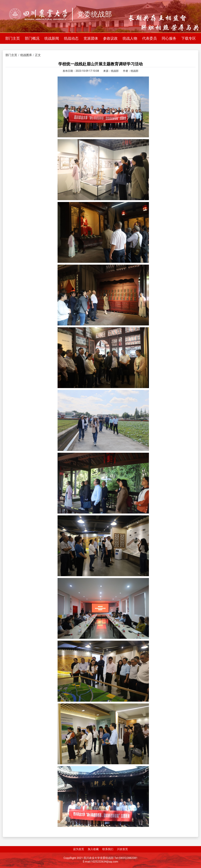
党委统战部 (94, 14)
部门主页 (13, 38)
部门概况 (32, 38)
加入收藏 (93, 849)
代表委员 (149, 38)
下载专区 (189, 38)
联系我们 (108, 849)
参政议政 (110, 38)
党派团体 (91, 38)
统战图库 (26, 55)
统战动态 (71, 38)
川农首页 (122, 849)
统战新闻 (52, 38)
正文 (38, 55)
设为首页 (79, 849)
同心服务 (169, 38)
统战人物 (130, 38)
